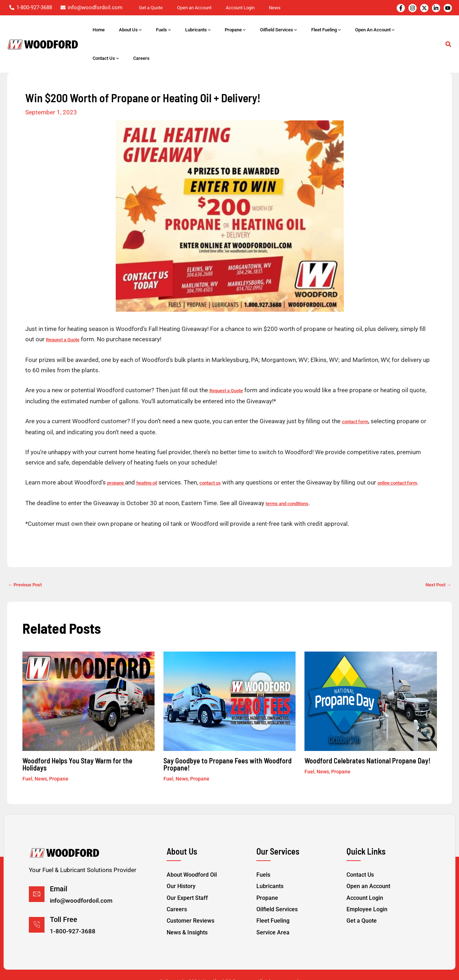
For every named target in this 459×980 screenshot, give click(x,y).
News (41, 759)
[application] (178, 30)
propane (118, 453)
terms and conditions (291, 484)
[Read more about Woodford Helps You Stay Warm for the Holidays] (88, 681)
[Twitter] (424, 8)
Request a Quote (66, 311)
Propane (59, 759)
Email (59, 872)
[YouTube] (448, 8)
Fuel (27, 759)
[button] (449, 31)
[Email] (37, 877)
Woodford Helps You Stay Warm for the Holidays (77, 745)
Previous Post (28, 565)
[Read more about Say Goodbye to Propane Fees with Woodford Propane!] (230, 681)
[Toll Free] (37, 906)
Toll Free (64, 901)
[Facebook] (401, 8)
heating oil (152, 453)
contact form (357, 392)
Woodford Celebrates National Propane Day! (367, 741)
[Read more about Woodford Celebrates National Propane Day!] (371, 681)
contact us (220, 453)
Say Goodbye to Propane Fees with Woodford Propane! (228, 745)
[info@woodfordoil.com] (92, 8)
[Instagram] (413, 8)
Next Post (436, 565)
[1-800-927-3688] (31, 8)
